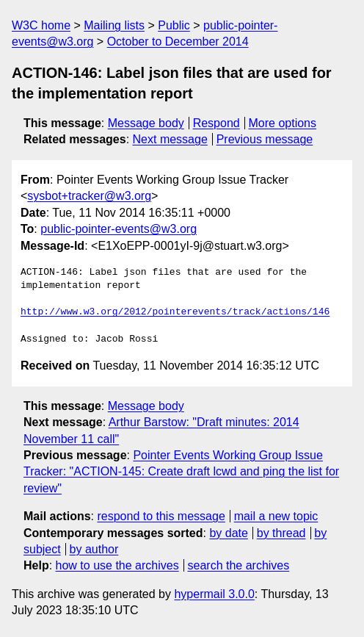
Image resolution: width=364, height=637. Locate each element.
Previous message (265, 139)
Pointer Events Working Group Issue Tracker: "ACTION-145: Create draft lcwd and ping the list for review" (181, 472)
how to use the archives (117, 565)
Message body (146, 123)
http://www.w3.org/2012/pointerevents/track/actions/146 (175, 312)
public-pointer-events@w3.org (119, 229)
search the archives (239, 565)
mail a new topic (276, 516)
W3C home (41, 25)
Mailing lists (114, 25)
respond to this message (161, 516)
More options (283, 123)
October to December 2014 (178, 42)
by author (94, 549)
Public (174, 25)
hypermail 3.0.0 (214, 594)
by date (228, 533)
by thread (281, 533)
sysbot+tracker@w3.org (89, 196)
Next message (170, 139)
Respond (216, 123)
